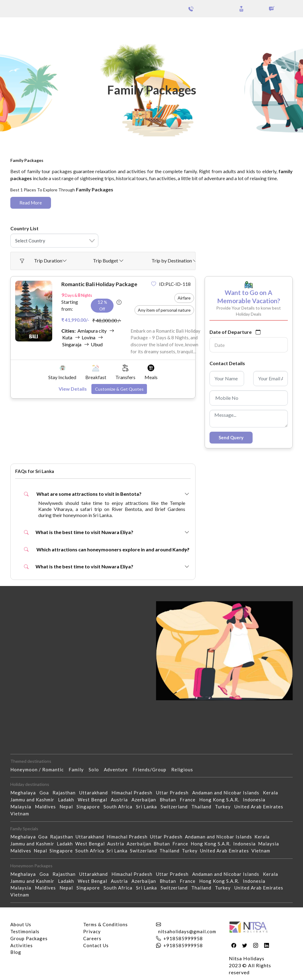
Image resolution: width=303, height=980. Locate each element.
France (189, 800)
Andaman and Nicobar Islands (228, 793)
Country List (24, 228)
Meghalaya (25, 793)
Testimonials (25, 931)
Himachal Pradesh (134, 793)
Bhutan (170, 800)
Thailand (203, 807)
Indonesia (256, 800)
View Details (73, 389)
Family (79, 769)
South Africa (120, 807)
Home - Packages (31, 155)
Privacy (92, 931)
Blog (16, 952)
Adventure (118, 769)
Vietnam (22, 814)
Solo (96, 769)
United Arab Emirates (261, 807)
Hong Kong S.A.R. (221, 800)
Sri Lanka (148, 807)
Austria (121, 800)
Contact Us (96, 945)
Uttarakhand (95, 793)
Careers (92, 938)
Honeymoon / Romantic (39, 769)
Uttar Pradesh (174, 793)
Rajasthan (66, 793)
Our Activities (270, 27)
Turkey (225, 807)
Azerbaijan (146, 800)
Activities (22, 945)
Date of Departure (231, 332)
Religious (185, 769)
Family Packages (73, 155)
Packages (21, 27)
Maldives (47, 807)
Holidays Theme (224, 27)
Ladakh (68, 800)
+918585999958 (183, 938)
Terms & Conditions (106, 924)
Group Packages (54, 27)
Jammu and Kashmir (34, 800)
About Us (21, 924)
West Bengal (94, 800)
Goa (46, 793)
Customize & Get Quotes (119, 389)
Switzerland (176, 807)
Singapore (90, 807)
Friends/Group (152, 769)
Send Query (231, 437)
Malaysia (23, 807)
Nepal (68, 807)
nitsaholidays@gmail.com (187, 931)
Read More (31, 203)
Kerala (272, 793)
